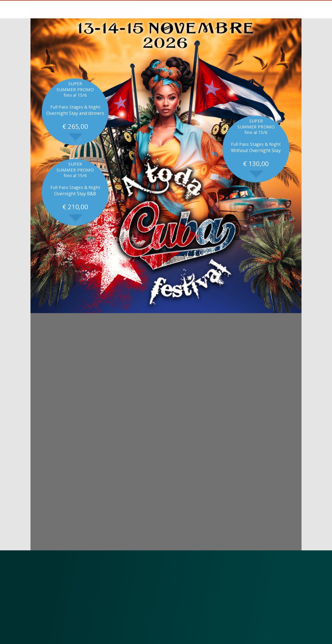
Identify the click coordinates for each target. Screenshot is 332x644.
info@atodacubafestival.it (146, 618)
